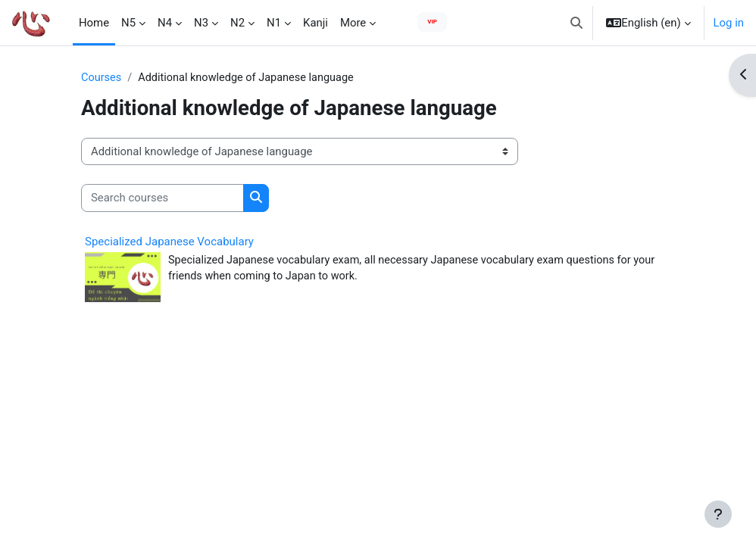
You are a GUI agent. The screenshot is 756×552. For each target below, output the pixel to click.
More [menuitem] (353, 23)
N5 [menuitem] (128, 23)
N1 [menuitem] (274, 23)
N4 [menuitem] (165, 23)
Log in (729, 23)
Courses (102, 78)
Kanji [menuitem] (316, 23)
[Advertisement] (378, 494)
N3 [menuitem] (201, 23)
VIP (432, 22)
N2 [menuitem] (237, 23)
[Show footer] (718, 514)
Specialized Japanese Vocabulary (169, 242)
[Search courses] (162, 198)
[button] (576, 23)
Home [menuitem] (94, 23)
